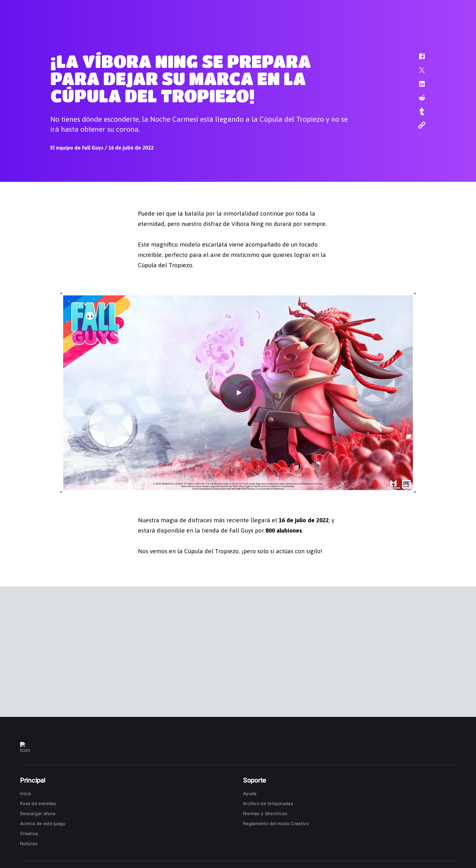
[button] (418, 59)
